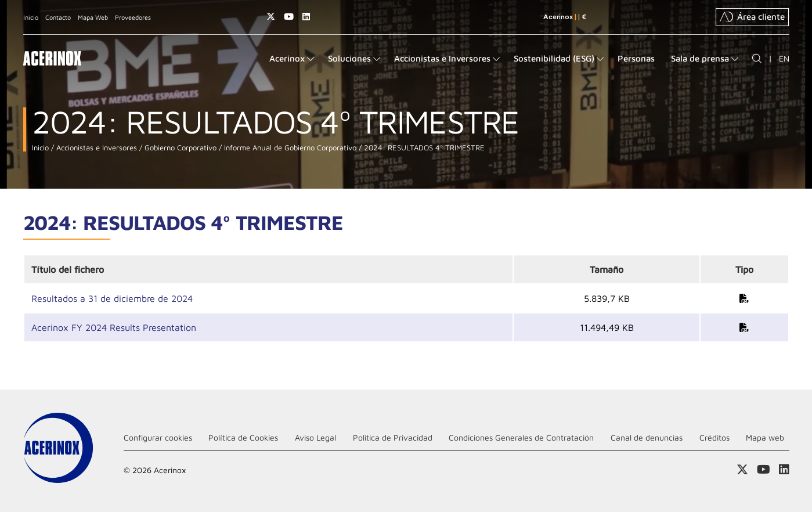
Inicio (31, 17)
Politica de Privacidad (393, 437)
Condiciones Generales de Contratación (521, 437)
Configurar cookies (158, 437)
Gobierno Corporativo (179, 148)
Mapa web (765, 437)
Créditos (714, 437)
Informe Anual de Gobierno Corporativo (289, 148)
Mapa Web (93, 17)
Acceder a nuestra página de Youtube (289, 17)
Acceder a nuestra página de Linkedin (306, 17)
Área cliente (752, 17)
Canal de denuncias (647, 437)
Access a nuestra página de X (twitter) (271, 17)
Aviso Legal (315, 437)
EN (784, 58)
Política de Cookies (243, 437)
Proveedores (133, 17)
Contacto (58, 17)
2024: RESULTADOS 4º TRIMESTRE (423, 148)
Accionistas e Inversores (95, 148)
